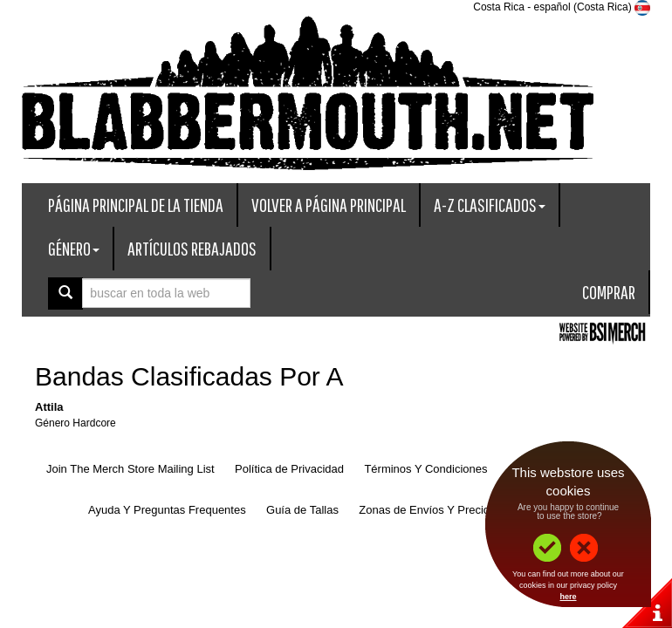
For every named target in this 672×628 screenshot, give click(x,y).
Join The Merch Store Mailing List (130, 469)
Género (74, 248)
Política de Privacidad (289, 469)
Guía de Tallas (302, 510)
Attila (49, 407)
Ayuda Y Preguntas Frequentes (167, 510)
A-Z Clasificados (490, 205)
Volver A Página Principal (329, 205)
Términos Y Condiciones (425, 469)
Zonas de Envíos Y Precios (427, 510)
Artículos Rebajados (192, 248)
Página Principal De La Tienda (136, 205)
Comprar (609, 292)
